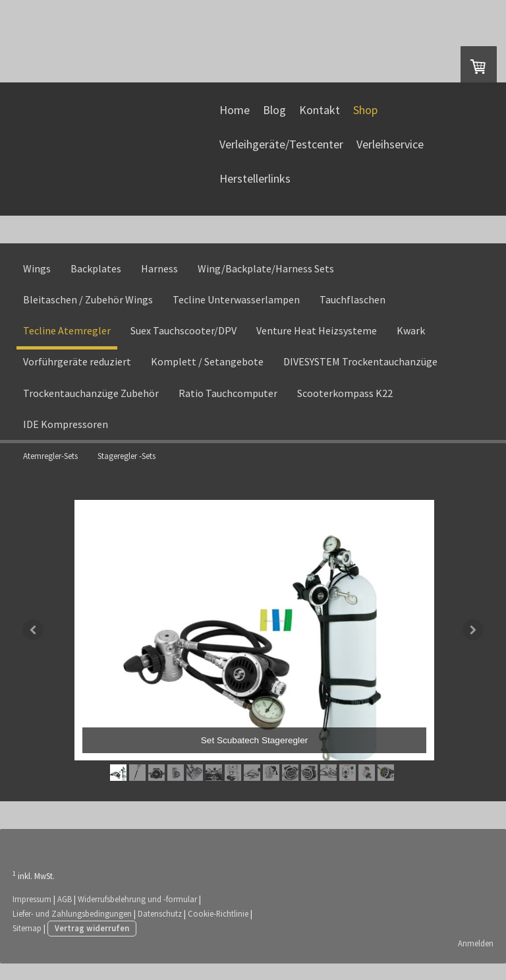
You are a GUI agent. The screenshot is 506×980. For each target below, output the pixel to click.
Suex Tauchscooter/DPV (183, 342)
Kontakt (318, 118)
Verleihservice (388, 152)
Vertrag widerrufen (93, 944)
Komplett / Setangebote (207, 373)
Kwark (411, 342)
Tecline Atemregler (67, 342)
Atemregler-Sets (50, 467)
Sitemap (28, 944)
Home (233, 118)
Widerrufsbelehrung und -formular (138, 915)
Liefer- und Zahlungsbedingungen (73, 929)
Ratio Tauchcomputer (228, 404)
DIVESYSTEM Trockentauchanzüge (360, 373)
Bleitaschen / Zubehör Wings (88, 311)
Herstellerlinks (253, 186)
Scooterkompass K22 (345, 404)
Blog (272, 118)
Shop (363, 118)
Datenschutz (160, 929)
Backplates (96, 280)
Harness (159, 280)
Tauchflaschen (352, 311)
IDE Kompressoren (66, 435)
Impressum (33, 915)
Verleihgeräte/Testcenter (279, 152)
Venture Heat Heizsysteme (317, 342)
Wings (37, 280)
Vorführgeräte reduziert (77, 373)
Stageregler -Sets (126, 467)
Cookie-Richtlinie (219, 929)
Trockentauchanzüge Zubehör (91, 404)
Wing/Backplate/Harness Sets (266, 280)
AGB (65, 915)
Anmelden (475, 960)
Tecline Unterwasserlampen (236, 311)
